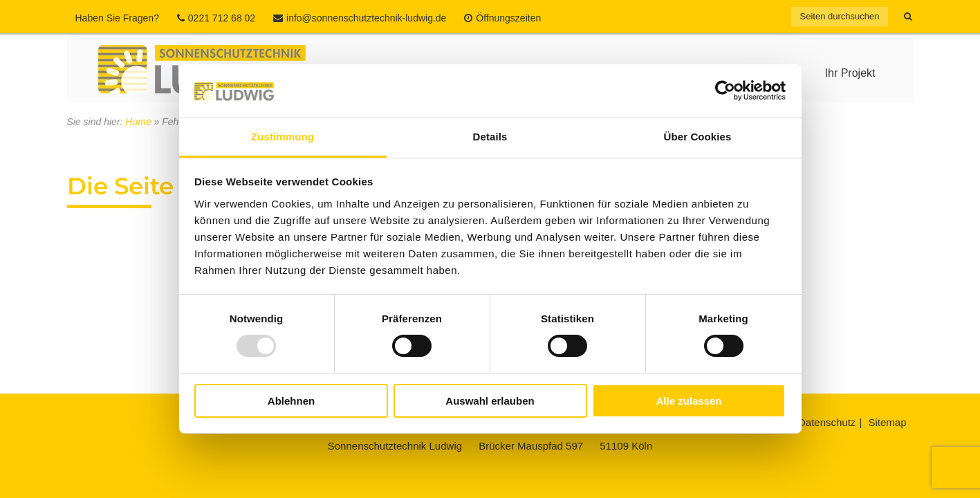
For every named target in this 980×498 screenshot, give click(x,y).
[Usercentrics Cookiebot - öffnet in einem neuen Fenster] (725, 91)
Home (138, 122)
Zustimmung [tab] (283, 137)
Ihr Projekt (850, 73)
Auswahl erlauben (490, 401)
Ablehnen (291, 401)
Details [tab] (490, 137)
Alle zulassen (688, 401)
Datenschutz (827, 422)
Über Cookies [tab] (698, 137)
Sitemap (887, 422)
